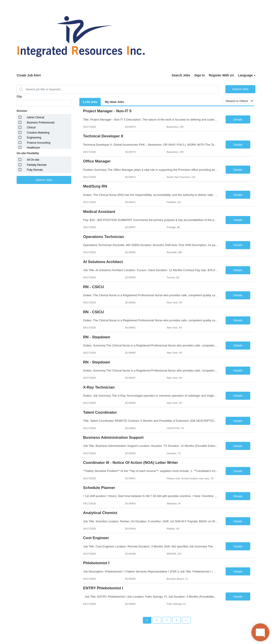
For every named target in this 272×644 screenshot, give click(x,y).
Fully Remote (35, 170)
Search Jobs (181, 75)
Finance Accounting (39, 143)
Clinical (31, 128)
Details (238, 120)
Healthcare (33, 148)
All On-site (33, 160)
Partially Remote (37, 165)
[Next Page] (186, 620)
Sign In (200, 75)
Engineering (34, 138)
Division (22, 111)
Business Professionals (41, 123)
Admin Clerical (36, 117)
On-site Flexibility (28, 153)
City (19, 97)
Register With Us (221, 75)
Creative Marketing (38, 133)
